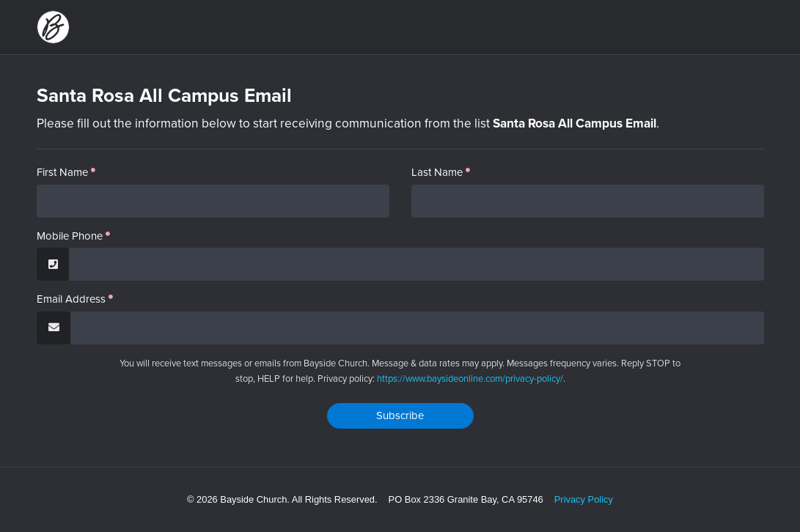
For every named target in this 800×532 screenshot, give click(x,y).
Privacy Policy (584, 499)
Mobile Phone (70, 236)
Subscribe (400, 415)
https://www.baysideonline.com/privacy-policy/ (470, 378)
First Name (62, 173)
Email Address (71, 299)
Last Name (437, 173)
